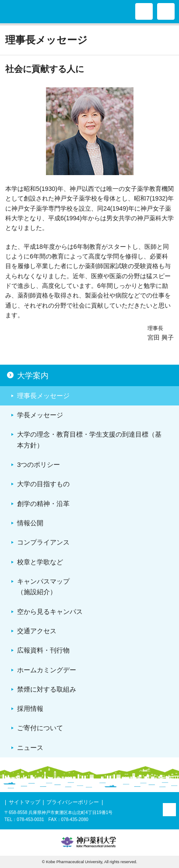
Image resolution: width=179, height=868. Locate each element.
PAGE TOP (169, 810)
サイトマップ (25, 802)
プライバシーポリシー (73, 802)
